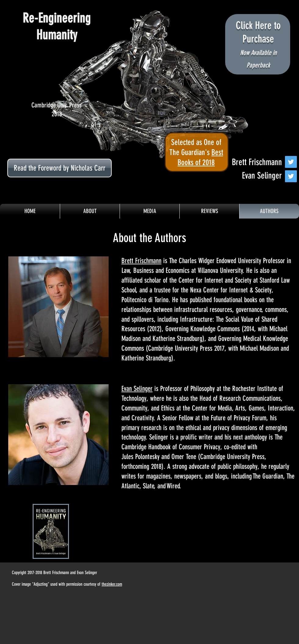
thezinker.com (112, 584)
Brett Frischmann (141, 261)
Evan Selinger (137, 389)
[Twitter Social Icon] (291, 162)
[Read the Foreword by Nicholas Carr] (59, 168)
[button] (150, 211)
